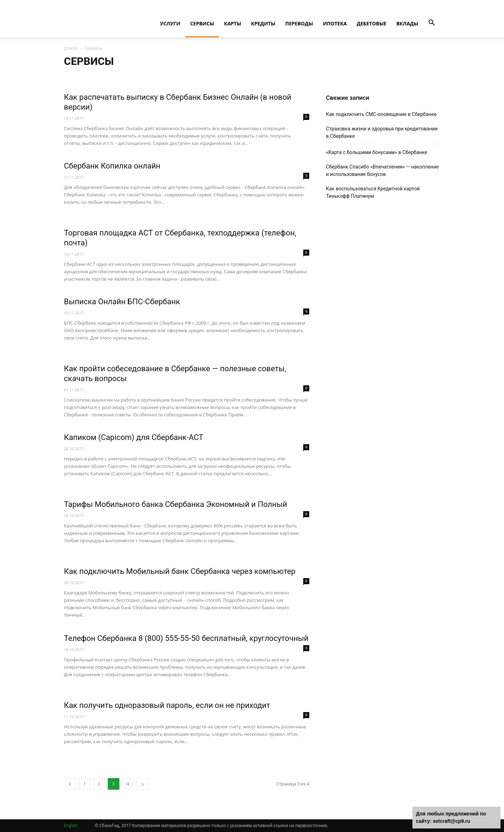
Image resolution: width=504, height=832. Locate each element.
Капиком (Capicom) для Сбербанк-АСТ (134, 437)
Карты (233, 23)
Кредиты (263, 23)
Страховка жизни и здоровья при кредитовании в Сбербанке (382, 132)
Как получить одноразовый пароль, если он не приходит (167, 705)
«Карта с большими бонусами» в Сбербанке (377, 152)
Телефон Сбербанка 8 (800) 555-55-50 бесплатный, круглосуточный (186, 638)
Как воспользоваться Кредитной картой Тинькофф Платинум (373, 192)
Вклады (407, 23)
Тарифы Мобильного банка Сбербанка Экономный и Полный (176, 504)
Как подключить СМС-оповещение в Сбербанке (381, 114)
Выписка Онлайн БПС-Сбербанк (122, 302)
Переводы (299, 23)
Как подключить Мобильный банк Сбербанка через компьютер (180, 571)
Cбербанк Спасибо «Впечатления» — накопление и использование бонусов (382, 170)
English (71, 825)
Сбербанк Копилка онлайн (112, 166)
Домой (71, 48)
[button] (432, 23)
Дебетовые (372, 23)
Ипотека (335, 23)
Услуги (170, 23)
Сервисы (202, 23)
